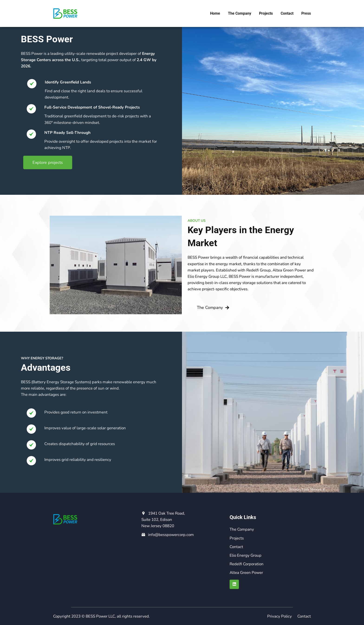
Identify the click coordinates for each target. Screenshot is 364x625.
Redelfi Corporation (247, 564)
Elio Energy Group (245, 555)
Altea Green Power (246, 573)
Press (306, 13)
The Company (240, 13)
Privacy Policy (279, 616)
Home (215, 13)
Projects (266, 13)
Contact (287, 13)
